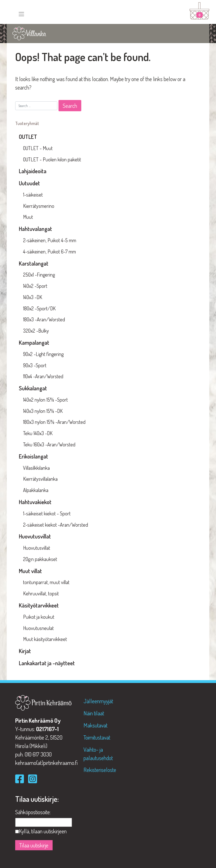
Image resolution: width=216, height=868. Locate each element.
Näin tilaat (94, 713)
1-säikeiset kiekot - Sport (47, 513)
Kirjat (25, 651)
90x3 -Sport (35, 365)
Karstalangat (34, 263)
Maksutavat (95, 725)
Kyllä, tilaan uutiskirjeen (43, 831)
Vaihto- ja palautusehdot (98, 754)
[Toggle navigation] (21, 14)
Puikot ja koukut (39, 617)
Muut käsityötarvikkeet (45, 639)
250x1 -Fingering (39, 275)
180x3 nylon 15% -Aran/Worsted (54, 422)
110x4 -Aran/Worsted (43, 376)
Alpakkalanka (36, 490)
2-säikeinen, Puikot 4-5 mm (50, 240)
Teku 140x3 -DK (38, 433)
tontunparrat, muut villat (46, 582)
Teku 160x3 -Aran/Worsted (49, 444)
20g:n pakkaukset (40, 559)
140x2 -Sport (35, 286)
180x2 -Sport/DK (39, 308)
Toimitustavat (97, 737)
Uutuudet (29, 183)
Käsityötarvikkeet (39, 605)
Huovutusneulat (38, 628)
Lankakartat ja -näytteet (47, 663)
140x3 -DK (33, 297)
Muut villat (30, 571)
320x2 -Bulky (36, 331)
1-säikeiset (33, 195)
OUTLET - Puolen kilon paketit (52, 159)
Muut (28, 217)
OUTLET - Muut (38, 148)
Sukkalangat (33, 388)
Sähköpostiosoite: (33, 812)
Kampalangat (34, 342)
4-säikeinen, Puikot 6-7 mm (49, 252)
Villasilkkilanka (36, 468)
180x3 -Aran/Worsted (44, 319)
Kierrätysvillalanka (40, 479)
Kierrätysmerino (39, 206)
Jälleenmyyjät (98, 701)
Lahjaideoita (33, 171)
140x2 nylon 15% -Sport (45, 400)
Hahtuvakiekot (35, 502)
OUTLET (28, 137)
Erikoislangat (33, 456)
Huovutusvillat (35, 536)
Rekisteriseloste (100, 770)
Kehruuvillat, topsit (41, 593)
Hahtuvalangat (35, 229)
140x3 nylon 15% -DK (43, 411)
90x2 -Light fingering (43, 354)
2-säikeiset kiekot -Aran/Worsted (56, 525)
